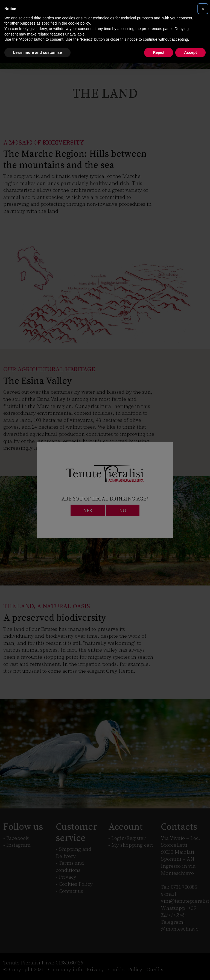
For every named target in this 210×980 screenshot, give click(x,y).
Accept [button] (190, 52)
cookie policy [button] (79, 23)
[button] (203, 9)
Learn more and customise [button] (37, 52)
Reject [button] (159, 52)
